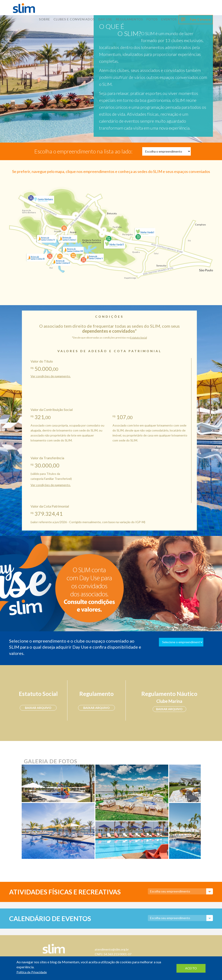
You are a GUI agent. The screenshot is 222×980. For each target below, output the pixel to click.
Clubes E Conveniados (74, 19)
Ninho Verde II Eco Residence (114, 244)
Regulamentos (129, 19)
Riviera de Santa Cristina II (60, 261)
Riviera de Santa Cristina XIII (73, 249)
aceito (191, 968)
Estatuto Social (139, 338)
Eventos (169, 19)
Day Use (105, 19)
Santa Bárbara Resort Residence (42, 199)
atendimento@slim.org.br (112, 949)
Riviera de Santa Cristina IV (47, 238)
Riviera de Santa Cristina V (95, 256)
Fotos (152, 19)
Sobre (45, 19)
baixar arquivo (38, 708)
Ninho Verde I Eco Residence (144, 231)
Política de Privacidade (32, 972)
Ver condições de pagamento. (51, 376)
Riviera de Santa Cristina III (36, 257)
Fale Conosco (201, 19)
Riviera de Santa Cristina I (67, 238)
